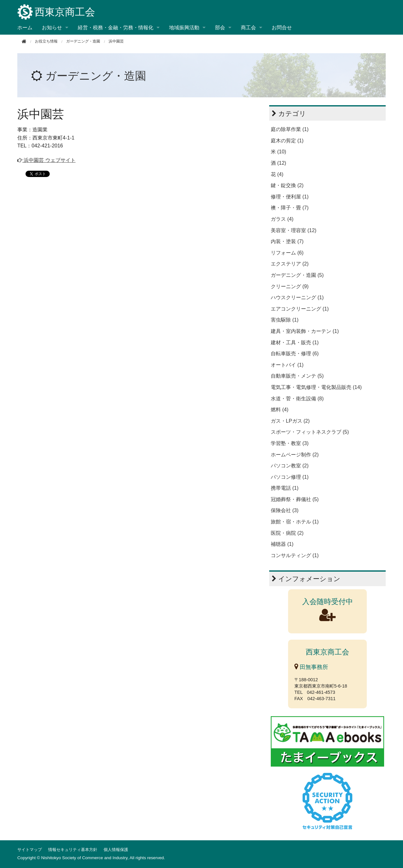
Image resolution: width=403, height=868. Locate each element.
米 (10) (278, 152)
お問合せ (282, 28)
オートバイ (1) (287, 365)
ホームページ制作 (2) (295, 455)
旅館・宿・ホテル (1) (295, 522)
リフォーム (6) (287, 253)
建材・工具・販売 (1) (295, 343)
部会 (220, 28)
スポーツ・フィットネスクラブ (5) (310, 432)
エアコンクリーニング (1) (300, 309)
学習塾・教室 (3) (290, 443)
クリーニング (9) (290, 286)
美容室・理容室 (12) (294, 230)
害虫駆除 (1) (285, 320)
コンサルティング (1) (295, 555)
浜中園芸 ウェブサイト (46, 160)
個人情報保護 (116, 850)
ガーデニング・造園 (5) (297, 275)
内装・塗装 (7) (287, 241)
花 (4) (277, 174)
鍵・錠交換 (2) (287, 185)
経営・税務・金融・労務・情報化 (116, 28)
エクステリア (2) (290, 264)
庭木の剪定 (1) (287, 141)
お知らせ (52, 28)
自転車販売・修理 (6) (295, 354)
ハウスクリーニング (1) (297, 297)
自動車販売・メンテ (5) (297, 376)
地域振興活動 (184, 28)
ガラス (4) (282, 219)
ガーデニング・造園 (83, 41)
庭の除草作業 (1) (290, 129)
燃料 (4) (280, 410)
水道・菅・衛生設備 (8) (297, 399)
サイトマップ (30, 850)
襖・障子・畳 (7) (290, 208)
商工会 (248, 28)
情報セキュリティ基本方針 (73, 850)
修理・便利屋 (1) (290, 197)
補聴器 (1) (282, 544)
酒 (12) (278, 163)
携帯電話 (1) (285, 488)
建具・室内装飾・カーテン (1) (305, 331)
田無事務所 (311, 667)
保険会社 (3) (285, 510)
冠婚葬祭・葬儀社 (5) (295, 499)
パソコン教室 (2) (290, 466)
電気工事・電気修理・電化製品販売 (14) (316, 387)
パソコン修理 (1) (290, 477)
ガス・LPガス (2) (290, 421)
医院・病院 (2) (287, 533)
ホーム (25, 28)
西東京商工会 (56, 12)
